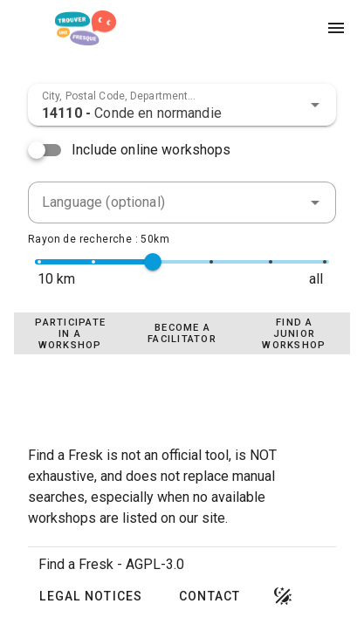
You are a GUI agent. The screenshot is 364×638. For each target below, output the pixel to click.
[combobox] (182, 105)
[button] (315, 105)
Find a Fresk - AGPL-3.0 (111, 564)
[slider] (153, 262)
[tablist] (182, 333)
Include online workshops (151, 150)
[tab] (70, 333)
